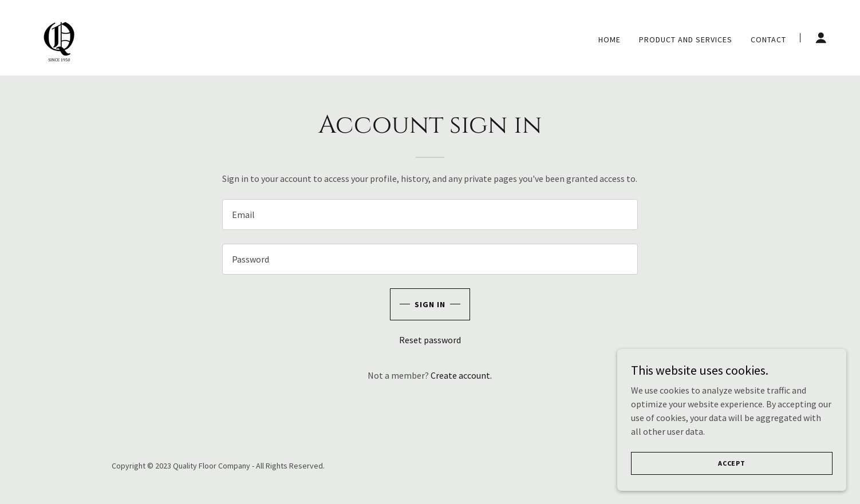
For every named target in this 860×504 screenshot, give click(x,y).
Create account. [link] (461, 375)
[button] (821, 38)
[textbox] (430, 215)
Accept (732, 487)
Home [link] (610, 39)
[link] (59, 37)
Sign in (430, 304)
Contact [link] (768, 39)
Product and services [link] (686, 39)
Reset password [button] (430, 340)
